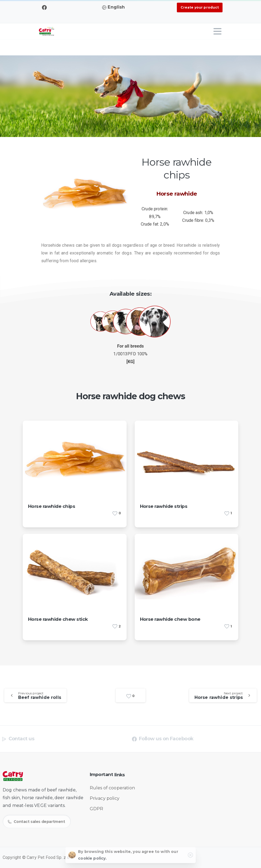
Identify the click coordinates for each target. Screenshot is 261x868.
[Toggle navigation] (217, 31)
